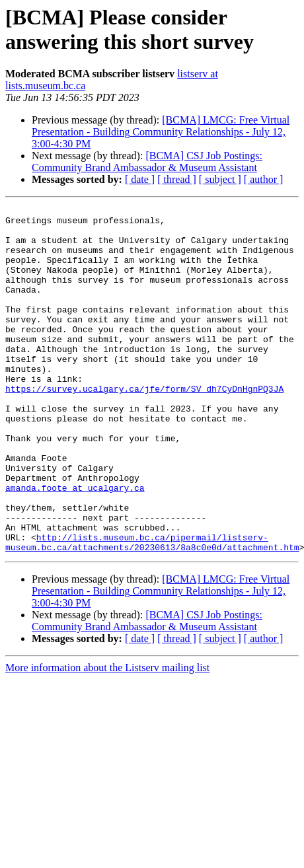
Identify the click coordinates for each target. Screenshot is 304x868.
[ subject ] (220, 179)
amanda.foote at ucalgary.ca (75, 545)
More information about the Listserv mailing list (107, 737)
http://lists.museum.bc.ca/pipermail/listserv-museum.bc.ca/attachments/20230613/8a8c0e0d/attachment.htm (152, 610)
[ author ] (264, 179)
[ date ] (140, 179)
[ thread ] (177, 179)
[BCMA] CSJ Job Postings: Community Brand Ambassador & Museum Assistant (147, 162)
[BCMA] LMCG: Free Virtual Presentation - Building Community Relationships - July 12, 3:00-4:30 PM (161, 132)
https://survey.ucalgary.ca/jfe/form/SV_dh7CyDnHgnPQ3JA (144, 426)
